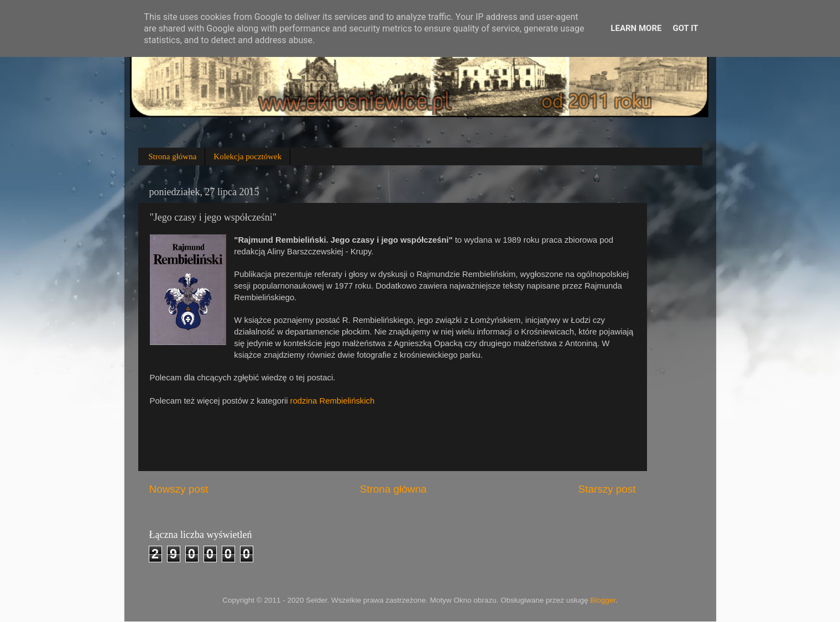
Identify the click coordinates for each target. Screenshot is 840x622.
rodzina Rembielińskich (333, 401)
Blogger (603, 600)
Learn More (636, 28)
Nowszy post (179, 489)
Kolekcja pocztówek (247, 156)
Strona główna (172, 156)
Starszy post (607, 489)
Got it (685, 28)
